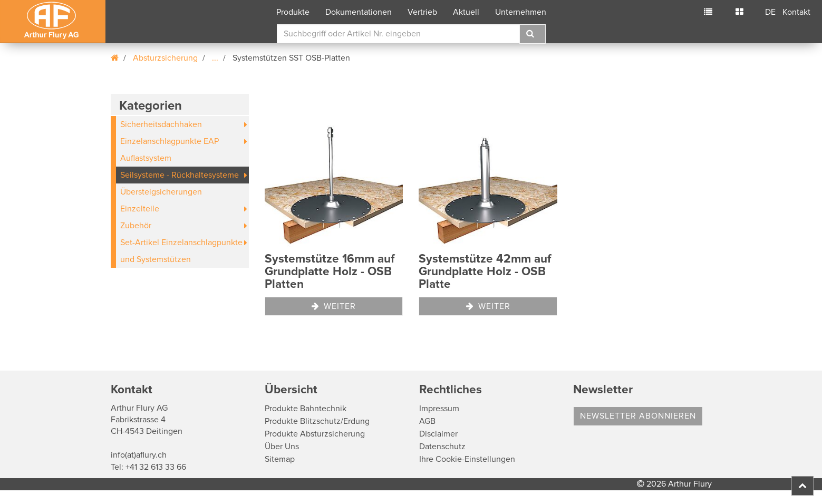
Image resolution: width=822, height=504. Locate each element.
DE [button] (770, 12)
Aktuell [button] (466, 12)
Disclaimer (438, 434)
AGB (427, 421)
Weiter (334, 306)
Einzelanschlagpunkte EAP (170, 141)
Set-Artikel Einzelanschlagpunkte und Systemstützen (181, 251)
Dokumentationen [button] (359, 12)
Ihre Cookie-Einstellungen (467, 459)
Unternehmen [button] (521, 12)
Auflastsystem (146, 158)
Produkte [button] (293, 12)
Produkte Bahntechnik (306, 409)
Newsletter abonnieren (638, 416)
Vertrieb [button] (422, 12)
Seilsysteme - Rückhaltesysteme (180, 175)
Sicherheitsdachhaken (161, 124)
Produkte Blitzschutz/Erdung (317, 421)
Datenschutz (442, 447)
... (215, 58)
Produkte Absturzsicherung (315, 434)
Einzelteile (140, 209)
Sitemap (280, 459)
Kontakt (796, 12)
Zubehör (136, 226)
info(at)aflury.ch (139, 455)
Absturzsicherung (165, 58)
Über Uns (282, 447)
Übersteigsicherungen (161, 192)
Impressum (439, 409)
